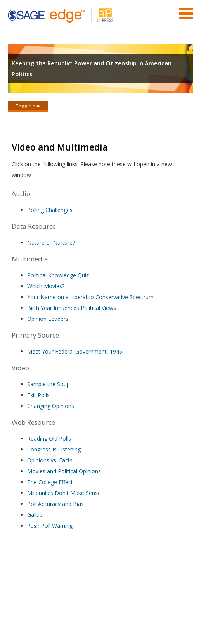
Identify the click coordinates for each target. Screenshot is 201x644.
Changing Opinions (51, 406)
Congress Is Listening (54, 449)
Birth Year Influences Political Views (72, 308)
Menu (186, 14)
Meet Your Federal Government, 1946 (75, 351)
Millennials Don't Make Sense (64, 493)
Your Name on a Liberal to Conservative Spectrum (90, 297)
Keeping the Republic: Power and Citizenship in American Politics (92, 68)
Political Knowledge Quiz (58, 275)
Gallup (35, 515)
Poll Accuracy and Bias (55, 504)
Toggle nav (28, 106)
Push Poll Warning (50, 526)
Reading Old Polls (49, 438)
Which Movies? (46, 286)
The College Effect (50, 482)
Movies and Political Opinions (64, 471)
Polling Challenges (50, 210)
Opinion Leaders (48, 319)
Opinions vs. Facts (50, 460)
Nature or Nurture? (51, 242)
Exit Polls (38, 395)
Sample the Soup (49, 384)
